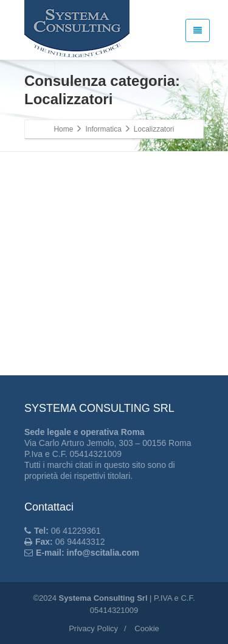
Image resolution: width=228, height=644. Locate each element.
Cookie (147, 628)
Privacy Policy (93, 628)
